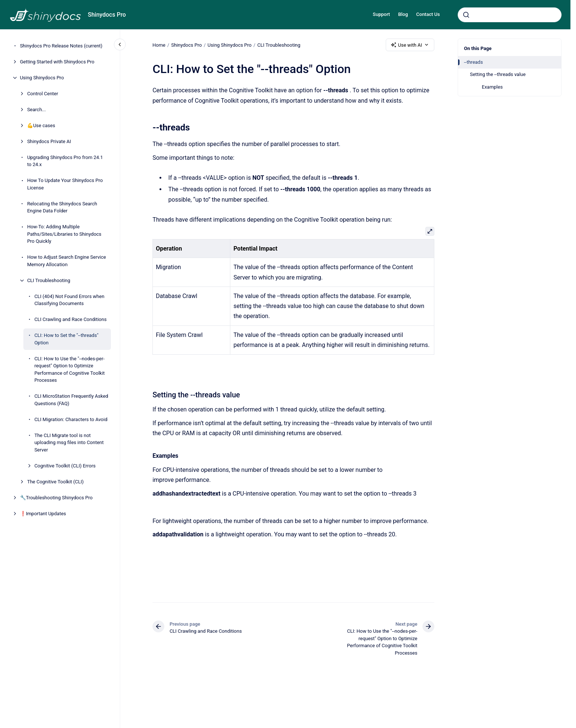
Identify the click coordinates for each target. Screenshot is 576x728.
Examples (492, 87)
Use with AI (410, 45)
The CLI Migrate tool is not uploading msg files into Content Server (69, 443)
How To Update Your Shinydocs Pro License (65, 184)
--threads (473, 62)
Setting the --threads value (498, 74)
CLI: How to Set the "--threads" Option (67, 339)
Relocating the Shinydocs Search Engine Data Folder (62, 207)
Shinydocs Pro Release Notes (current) (61, 46)
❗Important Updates (43, 514)
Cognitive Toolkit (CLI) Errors (65, 466)
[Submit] (466, 15)
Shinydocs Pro (107, 15)
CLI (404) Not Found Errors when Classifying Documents (70, 300)
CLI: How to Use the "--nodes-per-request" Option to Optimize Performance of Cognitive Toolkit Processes (70, 370)
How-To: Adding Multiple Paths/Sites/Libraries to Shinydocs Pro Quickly (64, 234)
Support (381, 14)
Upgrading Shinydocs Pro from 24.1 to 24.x (65, 161)
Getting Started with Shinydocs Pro (57, 62)
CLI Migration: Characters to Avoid (71, 419)
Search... (36, 110)
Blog (403, 14)
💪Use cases (41, 125)
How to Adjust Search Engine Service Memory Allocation (67, 261)
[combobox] (510, 15)
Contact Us (428, 14)
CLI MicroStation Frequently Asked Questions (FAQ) (71, 400)
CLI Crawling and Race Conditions (71, 319)
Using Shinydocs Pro (42, 78)
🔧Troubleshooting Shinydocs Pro (56, 498)
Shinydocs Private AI (49, 141)
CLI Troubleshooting (49, 280)
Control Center (42, 94)
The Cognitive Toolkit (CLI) (55, 482)
